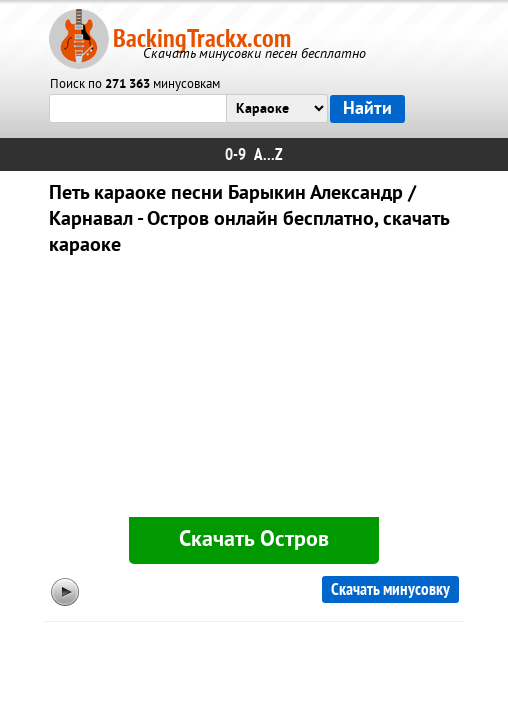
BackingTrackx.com (202, 38)
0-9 (235, 154)
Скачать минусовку (390, 589)
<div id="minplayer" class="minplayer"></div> (254, 390)
